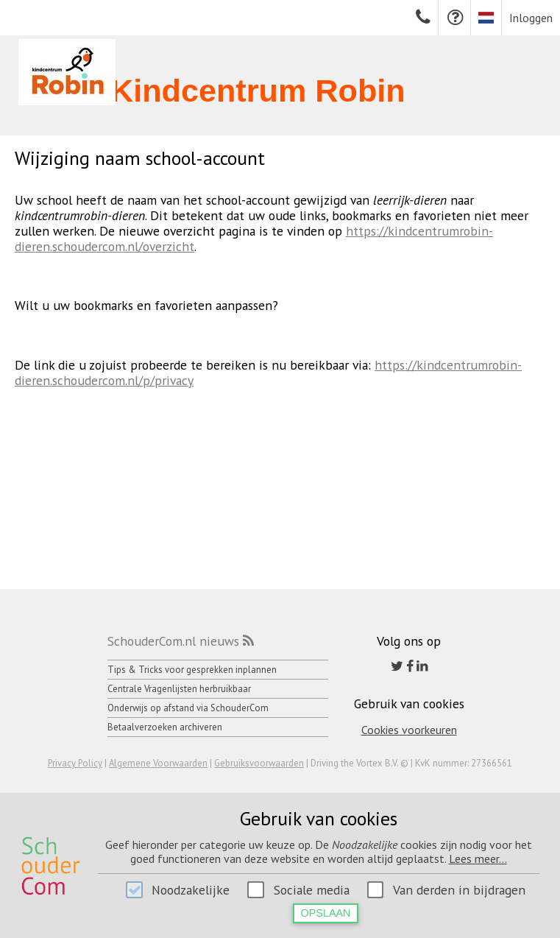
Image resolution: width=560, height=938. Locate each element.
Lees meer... (478, 858)
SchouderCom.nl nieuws (173, 641)
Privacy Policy (75, 763)
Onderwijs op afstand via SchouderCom (188, 708)
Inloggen (531, 18)
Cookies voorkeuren (409, 730)
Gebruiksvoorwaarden (259, 763)
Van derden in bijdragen (459, 890)
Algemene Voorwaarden (158, 763)
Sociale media (312, 890)
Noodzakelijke (191, 890)
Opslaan (326, 913)
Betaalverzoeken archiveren (165, 727)
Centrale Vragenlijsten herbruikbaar (179, 689)
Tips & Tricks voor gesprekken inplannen (192, 670)
